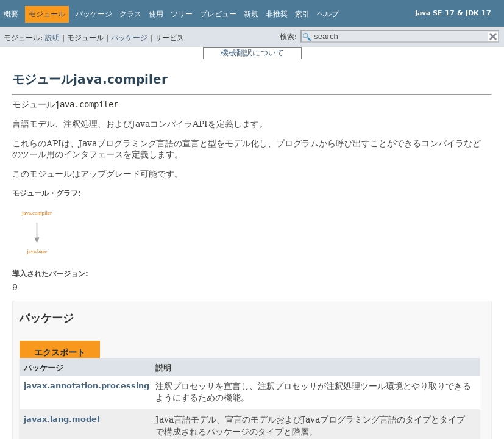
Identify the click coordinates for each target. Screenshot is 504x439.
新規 (251, 14)
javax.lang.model (62, 419)
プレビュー (218, 14)
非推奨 (277, 14)
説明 (52, 38)
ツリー (182, 14)
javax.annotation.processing (87, 386)
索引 (302, 14)
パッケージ (129, 38)
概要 (11, 14)
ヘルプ (328, 14)
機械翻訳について (252, 53)
